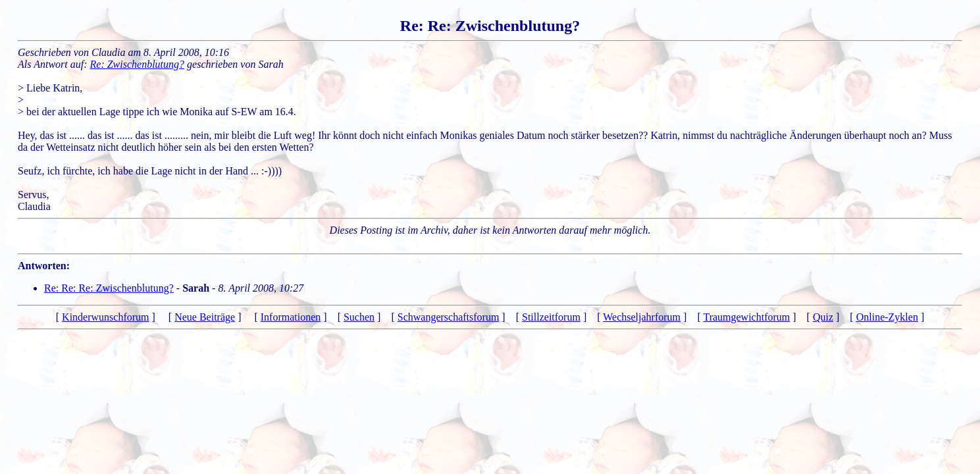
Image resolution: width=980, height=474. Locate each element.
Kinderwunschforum (105, 317)
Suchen (359, 317)
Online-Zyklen (887, 317)
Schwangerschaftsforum (449, 317)
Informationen (291, 317)
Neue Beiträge (205, 317)
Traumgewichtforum (746, 317)
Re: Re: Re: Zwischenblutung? (109, 288)
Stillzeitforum (551, 317)
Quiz (823, 317)
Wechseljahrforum (642, 317)
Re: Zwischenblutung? (138, 64)
